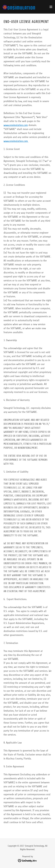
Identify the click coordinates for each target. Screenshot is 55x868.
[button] (51, 7)
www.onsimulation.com (16, 125)
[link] (19, 7)
